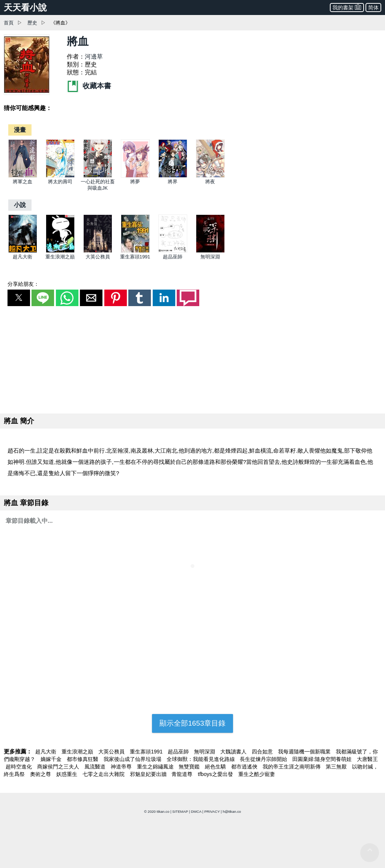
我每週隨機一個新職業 (305, 752)
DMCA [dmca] (196, 811)
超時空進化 (20, 767)
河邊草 (94, 57)
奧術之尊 (41, 774)
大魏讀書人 (234, 752)
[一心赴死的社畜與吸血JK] (98, 176)
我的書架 (347, 7)
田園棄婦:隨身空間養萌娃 (323, 759)
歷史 (32, 23)
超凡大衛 (23, 257)
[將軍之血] (23, 176)
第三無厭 (337, 767)
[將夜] (210, 176)
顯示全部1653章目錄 (192, 723)
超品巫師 (173, 257)
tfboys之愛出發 (216, 774)
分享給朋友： (23, 284)
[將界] (173, 176)
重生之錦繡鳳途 (156, 767)
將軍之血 (23, 182)
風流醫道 (96, 767)
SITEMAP (180, 811)
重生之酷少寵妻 (257, 774)
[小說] (20, 205)
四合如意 (263, 752)
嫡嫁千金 (52, 759)
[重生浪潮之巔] (60, 251)
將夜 (210, 182)
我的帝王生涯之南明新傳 (292, 767)
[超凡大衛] (23, 251)
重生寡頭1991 (135, 257)
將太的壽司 (60, 182)
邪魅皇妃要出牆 (149, 774)
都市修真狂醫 (83, 759)
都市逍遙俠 (245, 767)
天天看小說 (25, 8)
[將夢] (135, 176)
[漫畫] (20, 130)
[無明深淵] (210, 251)
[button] (19, 298)
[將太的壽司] (60, 176)
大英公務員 (98, 257)
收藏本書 (89, 86)
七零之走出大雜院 (104, 774)
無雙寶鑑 (190, 767)
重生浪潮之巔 (60, 257)
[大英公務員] (98, 251)
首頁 (9, 23)
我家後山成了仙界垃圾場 (133, 759)
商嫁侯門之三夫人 (59, 767)
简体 (373, 8)
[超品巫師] (173, 251)
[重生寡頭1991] (135, 251)
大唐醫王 (367, 759)
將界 (173, 182)
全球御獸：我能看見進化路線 (202, 759)
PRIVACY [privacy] (212, 811)
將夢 (135, 182)
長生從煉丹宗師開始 (264, 759)
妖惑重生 (68, 774)
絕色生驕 (216, 767)
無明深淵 (210, 257)
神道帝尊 (122, 767)
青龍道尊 (183, 774)
